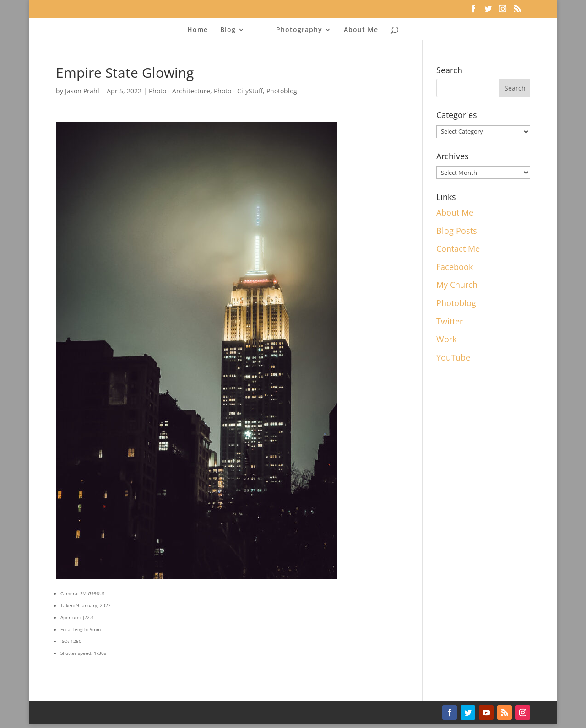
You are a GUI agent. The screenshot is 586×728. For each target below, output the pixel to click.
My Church (457, 285)
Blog (228, 30)
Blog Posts (457, 231)
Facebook (455, 267)
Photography (299, 30)
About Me (361, 30)
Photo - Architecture (179, 91)
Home (198, 30)
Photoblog (282, 91)
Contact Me (458, 248)
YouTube (453, 357)
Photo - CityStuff (238, 91)
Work (446, 339)
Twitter (450, 321)
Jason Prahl (82, 91)
